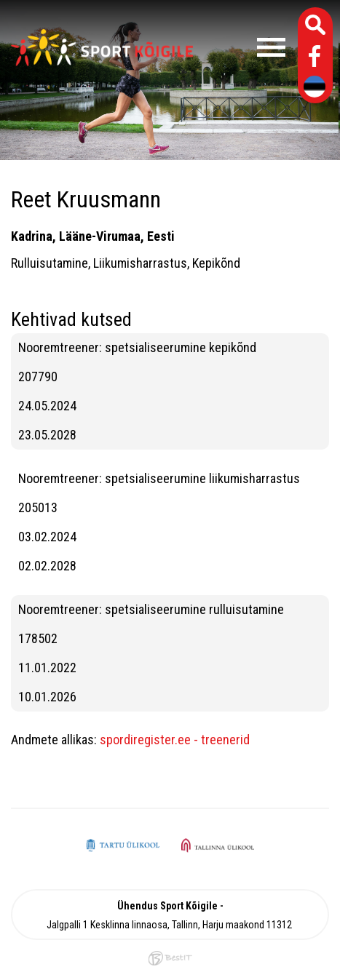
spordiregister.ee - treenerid (175, 740)
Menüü (246, 47)
